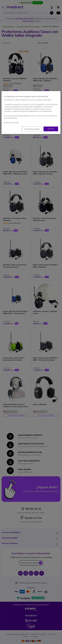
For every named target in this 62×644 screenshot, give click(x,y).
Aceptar (51, 129)
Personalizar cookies (32, 129)
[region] (31, 113)
